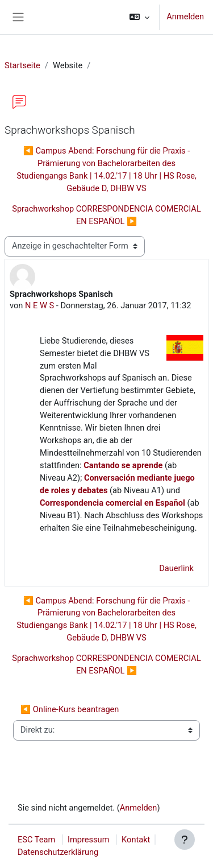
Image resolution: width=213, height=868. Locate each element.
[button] (139, 17)
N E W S (39, 305)
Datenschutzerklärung (58, 852)
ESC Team (36, 840)
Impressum (89, 840)
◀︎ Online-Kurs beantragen (70, 709)
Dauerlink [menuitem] (176, 568)
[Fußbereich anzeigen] (185, 840)
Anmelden (185, 16)
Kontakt (136, 840)
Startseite (22, 65)
